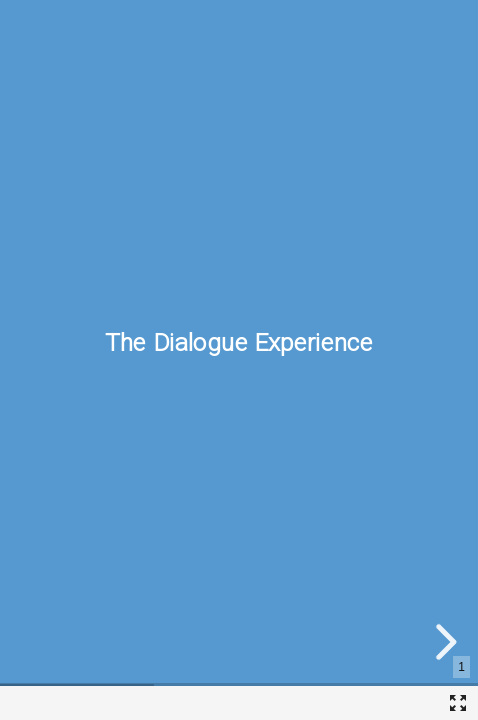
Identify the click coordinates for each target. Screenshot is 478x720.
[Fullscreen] (458, 703)
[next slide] (443, 642)
